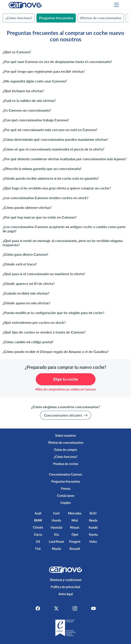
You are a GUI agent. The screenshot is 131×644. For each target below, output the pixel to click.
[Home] (25, 5)
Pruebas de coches (66, 464)
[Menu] (116, 5)
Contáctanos (66, 496)
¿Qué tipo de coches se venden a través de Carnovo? (44, 332)
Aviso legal (66, 594)
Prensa (66, 489)
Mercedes (75, 513)
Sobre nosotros (65, 435)
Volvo (93, 542)
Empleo (66, 503)
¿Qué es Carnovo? (17, 52)
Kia (56, 534)
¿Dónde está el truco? (20, 264)
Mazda (56, 549)
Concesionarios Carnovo (66, 474)
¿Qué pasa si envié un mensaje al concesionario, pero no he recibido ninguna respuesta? (63, 243)
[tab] (19, 18)
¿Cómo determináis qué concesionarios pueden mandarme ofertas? (55, 139)
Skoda (93, 520)
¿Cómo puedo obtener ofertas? (27, 207)
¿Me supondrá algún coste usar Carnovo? (35, 81)
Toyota (93, 534)
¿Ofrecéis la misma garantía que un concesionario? (42, 169)
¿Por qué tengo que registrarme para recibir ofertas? (44, 71)
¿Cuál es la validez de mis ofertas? (29, 100)
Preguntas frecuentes (66, 481)
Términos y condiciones (66, 580)
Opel (75, 534)
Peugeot (75, 542)
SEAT (93, 513)
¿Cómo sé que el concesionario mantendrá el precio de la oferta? (53, 149)
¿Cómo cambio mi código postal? (28, 342)
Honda (56, 520)
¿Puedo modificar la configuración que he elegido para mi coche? (53, 313)
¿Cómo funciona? (65, 457)
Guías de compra (65, 450)
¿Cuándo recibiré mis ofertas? (26, 293)
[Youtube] (93, 608)
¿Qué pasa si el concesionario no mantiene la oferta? (44, 274)
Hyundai (56, 527)
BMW (38, 520)
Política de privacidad (65, 587)
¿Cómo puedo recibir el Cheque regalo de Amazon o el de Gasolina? (56, 352)
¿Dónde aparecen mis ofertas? (26, 303)
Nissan (75, 527)
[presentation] (19, 18)
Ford (56, 513)
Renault (75, 549)
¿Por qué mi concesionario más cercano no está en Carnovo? (50, 130)
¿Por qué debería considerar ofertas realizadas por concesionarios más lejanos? (65, 159)
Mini (75, 520)
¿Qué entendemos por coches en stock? (34, 322)
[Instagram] (75, 608)
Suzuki (93, 527)
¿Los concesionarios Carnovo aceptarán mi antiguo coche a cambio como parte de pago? (64, 229)
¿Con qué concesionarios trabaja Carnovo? (36, 120)
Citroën (38, 527)
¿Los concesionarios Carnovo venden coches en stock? (46, 198)
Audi (38, 513)
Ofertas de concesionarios (66, 443)
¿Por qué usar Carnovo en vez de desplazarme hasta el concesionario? (57, 62)
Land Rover (56, 542)
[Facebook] (38, 608)
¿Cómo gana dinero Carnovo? (25, 254)
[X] (56, 608)
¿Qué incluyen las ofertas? (23, 91)
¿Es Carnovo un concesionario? (27, 110)
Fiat (38, 549)
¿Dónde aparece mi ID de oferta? (29, 283)
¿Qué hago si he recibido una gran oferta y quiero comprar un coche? (57, 188)
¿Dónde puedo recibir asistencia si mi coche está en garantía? (51, 178)
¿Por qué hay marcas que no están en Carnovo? (40, 217)
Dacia (38, 534)
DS (38, 542)
